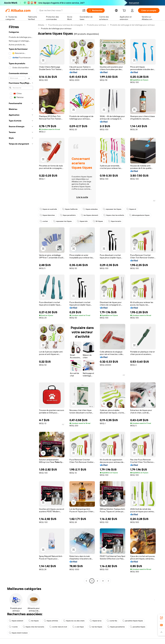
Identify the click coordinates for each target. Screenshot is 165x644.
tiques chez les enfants (114, 215)
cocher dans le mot (58, 627)
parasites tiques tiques (133, 621)
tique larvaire (115, 221)
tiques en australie (48, 209)
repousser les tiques (112, 209)
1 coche (13, 627)
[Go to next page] (108, 581)
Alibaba (41, 25)
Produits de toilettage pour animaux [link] (56, 28)
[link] (161, 618)
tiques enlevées (90, 209)
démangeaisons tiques (139, 215)
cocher (44, 221)
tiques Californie (70, 209)
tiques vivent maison (18, 633)
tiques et (131, 209)
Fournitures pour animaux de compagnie (66, 25)
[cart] (125, 11)
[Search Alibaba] (60, 10)
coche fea (112, 621)
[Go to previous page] (86, 581)
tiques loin (82, 221)
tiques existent (16, 621)
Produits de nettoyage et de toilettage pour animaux (132, 25)
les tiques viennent (90, 215)
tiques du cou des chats (74, 621)
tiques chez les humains (33, 627)
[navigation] (21, 303)
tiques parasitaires (116, 627)
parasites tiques (138, 627)
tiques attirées (51, 621)
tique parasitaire (68, 215)
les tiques (34, 621)
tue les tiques (96, 627)
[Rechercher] (96, 10)
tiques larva (96, 621)
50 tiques (98, 221)
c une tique (78, 627)
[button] (84, 10)
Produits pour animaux (96, 25)
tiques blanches (47, 215)
